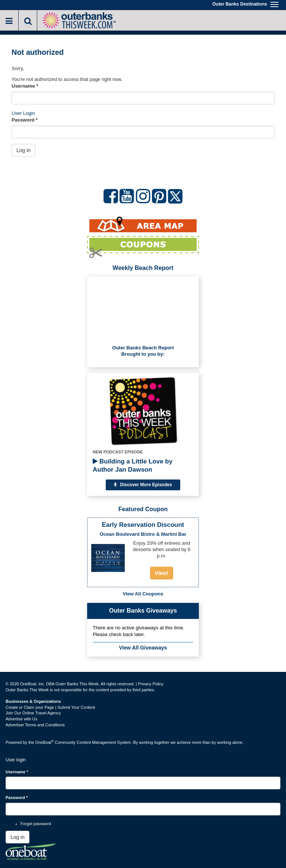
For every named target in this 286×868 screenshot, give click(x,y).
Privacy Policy (150, 684)
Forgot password (36, 824)
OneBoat (45, 742)
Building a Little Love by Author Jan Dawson (133, 466)
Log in (23, 150)
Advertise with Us (21, 719)
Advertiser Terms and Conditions (35, 725)
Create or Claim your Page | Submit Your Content (50, 707)
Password (25, 120)
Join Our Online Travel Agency (33, 713)
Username (25, 86)
